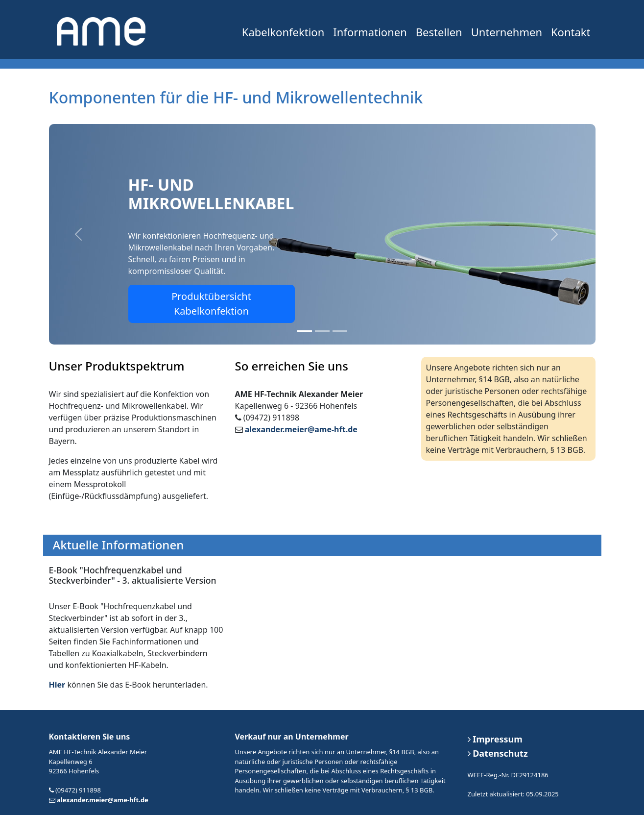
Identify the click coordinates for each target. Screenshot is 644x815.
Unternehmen (507, 32)
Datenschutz (498, 753)
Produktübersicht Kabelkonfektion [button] (211, 304)
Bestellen (439, 32)
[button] (78, 234)
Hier (57, 685)
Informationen (370, 32)
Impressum (495, 739)
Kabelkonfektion (283, 32)
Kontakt (571, 32)
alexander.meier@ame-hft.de (301, 429)
